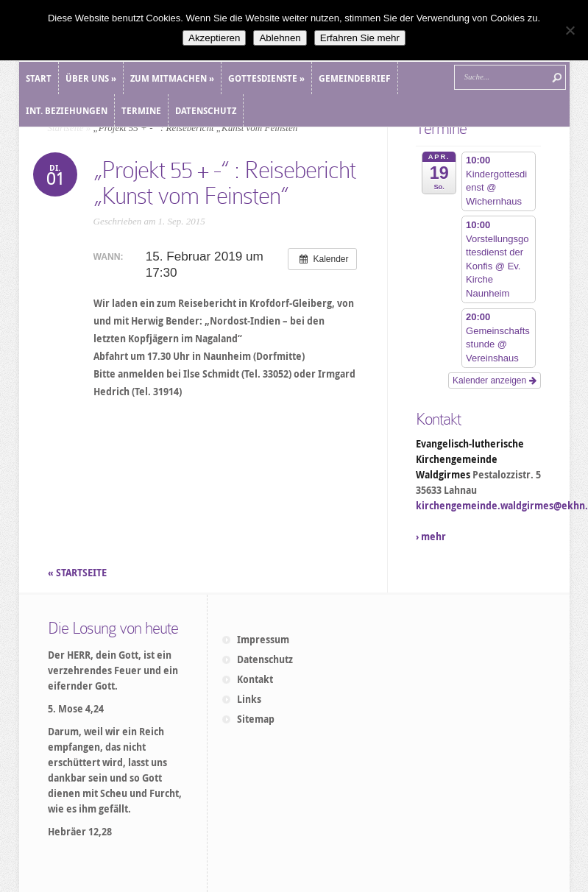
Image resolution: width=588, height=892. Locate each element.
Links (249, 699)
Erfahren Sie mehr (360, 38)
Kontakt (255, 679)
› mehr (431, 537)
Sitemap (256, 719)
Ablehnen (280, 38)
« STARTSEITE (78, 573)
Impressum (263, 640)
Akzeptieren (214, 38)
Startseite (66, 128)
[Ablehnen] (570, 30)
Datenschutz (265, 659)
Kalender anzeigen (494, 380)
